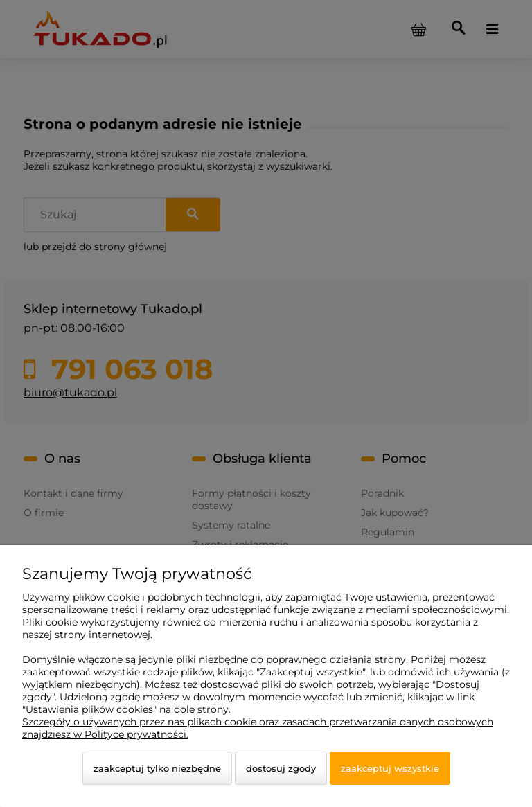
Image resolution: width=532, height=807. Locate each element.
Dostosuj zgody (281, 768)
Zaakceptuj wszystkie (390, 768)
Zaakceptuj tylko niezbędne (157, 768)
